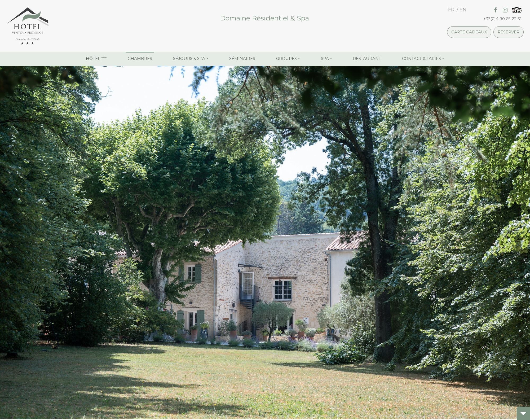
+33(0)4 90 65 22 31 (502, 19)
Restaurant (367, 58)
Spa (325, 58)
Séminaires (242, 58)
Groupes (286, 58)
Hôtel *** (96, 58)
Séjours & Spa (189, 58)
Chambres (140, 58)
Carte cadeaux (469, 32)
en (463, 10)
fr (451, 10)
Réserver (509, 32)
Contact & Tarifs (421, 58)
